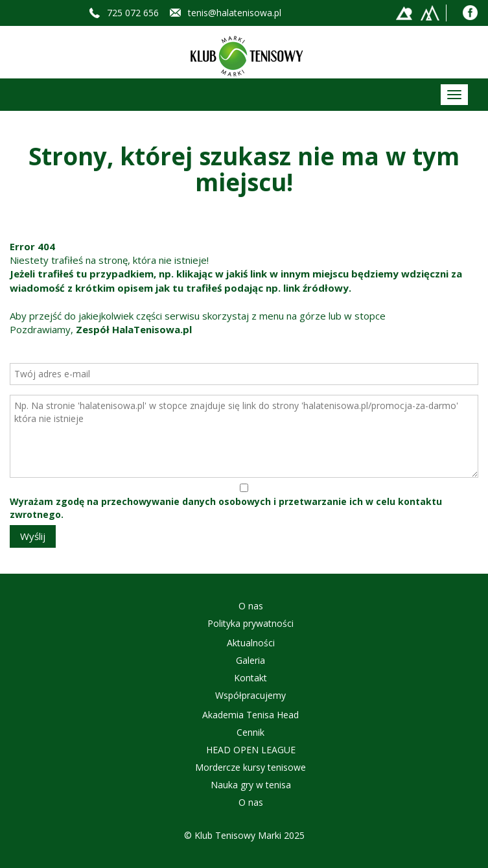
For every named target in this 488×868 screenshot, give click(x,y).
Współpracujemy (250, 695)
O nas (251, 606)
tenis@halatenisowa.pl (235, 13)
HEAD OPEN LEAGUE (251, 750)
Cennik (250, 732)
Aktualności (251, 643)
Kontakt (250, 678)
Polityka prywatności (250, 623)
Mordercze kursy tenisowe (250, 767)
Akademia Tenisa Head (250, 715)
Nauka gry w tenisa (251, 785)
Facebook (470, 13)
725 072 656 (133, 13)
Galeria (250, 660)
